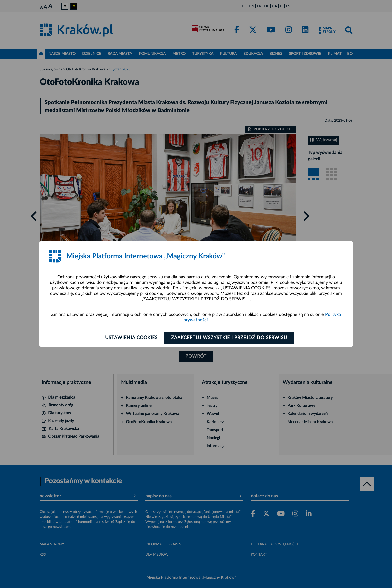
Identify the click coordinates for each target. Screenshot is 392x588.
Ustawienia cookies (131, 338)
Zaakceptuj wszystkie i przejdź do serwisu (229, 338)
